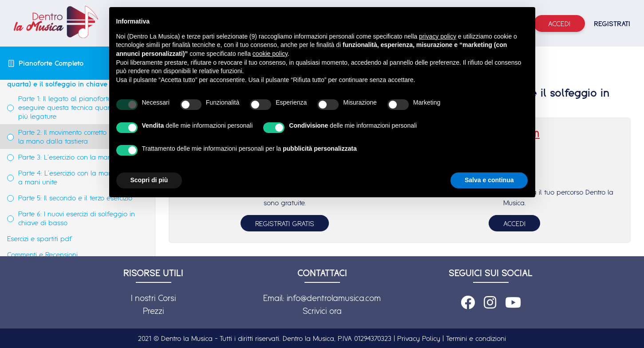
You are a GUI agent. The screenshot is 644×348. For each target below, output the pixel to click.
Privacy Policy (419, 338)
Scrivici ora (322, 311)
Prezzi (153, 311)
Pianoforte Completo (51, 63)
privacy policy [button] (438, 36)
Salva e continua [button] (489, 180)
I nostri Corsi (153, 298)
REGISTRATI (612, 23)
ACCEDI (514, 223)
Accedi (559, 23)
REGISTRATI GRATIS (285, 223)
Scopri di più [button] (149, 180)
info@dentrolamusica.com (334, 298)
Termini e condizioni (476, 338)
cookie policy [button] (270, 54)
